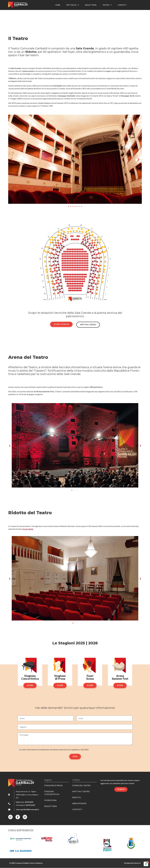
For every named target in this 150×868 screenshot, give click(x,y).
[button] (12, 160)
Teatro (107, 5)
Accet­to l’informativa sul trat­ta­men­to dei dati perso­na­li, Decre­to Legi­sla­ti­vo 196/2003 (54, 750)
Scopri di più (28, 529)
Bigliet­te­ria (91, 5)
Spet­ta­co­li (73, 5)
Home (58, 5)
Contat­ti (122, 5)
